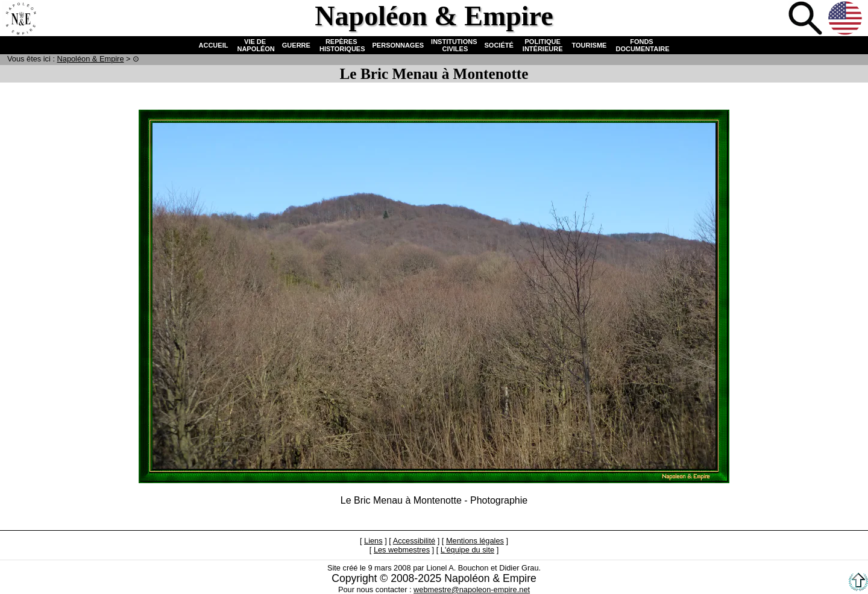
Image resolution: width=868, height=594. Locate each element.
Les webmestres (402, 550)
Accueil (20, 19)
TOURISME (590, 45)
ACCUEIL (214, 45)
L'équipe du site (467, 550)
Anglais (846, 19)
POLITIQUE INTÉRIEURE (543, 45)
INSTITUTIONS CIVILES (454, 45)
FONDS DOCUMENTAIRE (641, 45)
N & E (91, 59)
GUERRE (296, 45)
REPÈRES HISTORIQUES (341, 45)
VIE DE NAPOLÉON (255, 45)
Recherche (807, 19)
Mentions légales (475, 541)
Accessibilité (414, 541)
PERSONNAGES (398, 45)
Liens (373, 541)
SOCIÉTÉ (499, 45)
